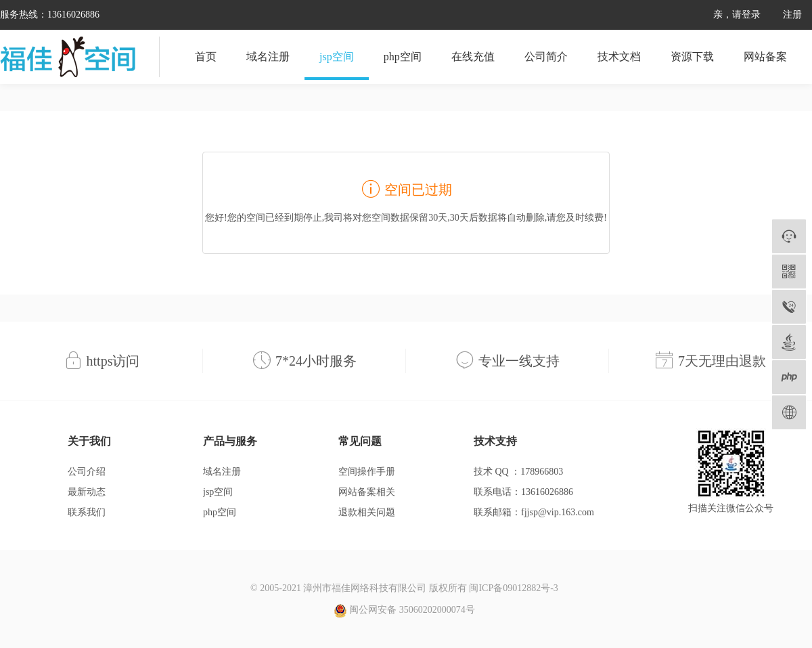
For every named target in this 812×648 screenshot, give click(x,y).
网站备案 (765, 57)
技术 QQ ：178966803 (518, 472)
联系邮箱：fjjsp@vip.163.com (534, 512)
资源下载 (692, 57)
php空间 (403, 57)
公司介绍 (87, 472)
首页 (206, 57)
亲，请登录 (737, 15)
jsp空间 (337, 57)
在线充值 (473, 57)
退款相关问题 (367, 512)
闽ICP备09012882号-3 (513, 588)
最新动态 (87, 492)
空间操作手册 (367, 472)
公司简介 (546, 57)
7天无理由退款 (722, 361)
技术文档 (619, 57)
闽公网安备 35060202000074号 (404, 611)
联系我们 (87, 512)
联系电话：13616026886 (523, 492)
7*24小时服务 (316, 361)
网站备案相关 (367, 492)
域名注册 (268, 57)
